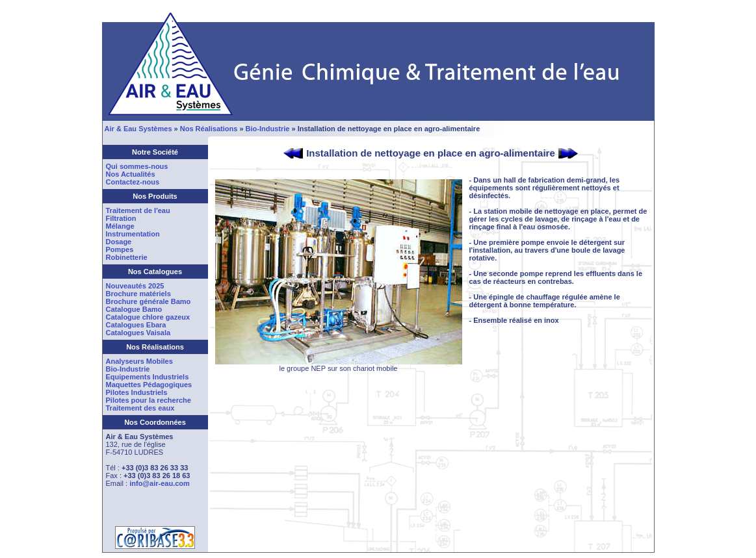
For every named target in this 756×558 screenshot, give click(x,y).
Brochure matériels (138, 294)
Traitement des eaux (140, 408)
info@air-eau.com (160, 483)
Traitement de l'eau (138, 210)
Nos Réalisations (209, 129)
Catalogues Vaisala (138, 333)
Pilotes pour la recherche (149, 400)
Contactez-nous (133, 182)
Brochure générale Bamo (149, 301)
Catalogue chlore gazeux (148, 317)
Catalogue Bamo (134, 309)
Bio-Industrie (268, 129)
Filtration (121, 218)
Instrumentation (133, 234)
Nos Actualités (131, 174)
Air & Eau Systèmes (138, 129)
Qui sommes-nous (137, 166)
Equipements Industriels (148, 377)
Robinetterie (127, 257)
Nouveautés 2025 (135, 286)
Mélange (120, 226)
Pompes (120, 249)
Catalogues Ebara (136, 325)
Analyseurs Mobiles (139, 361)
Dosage (119, 242)
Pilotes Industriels (137, 392)
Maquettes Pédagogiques (149, 385)
